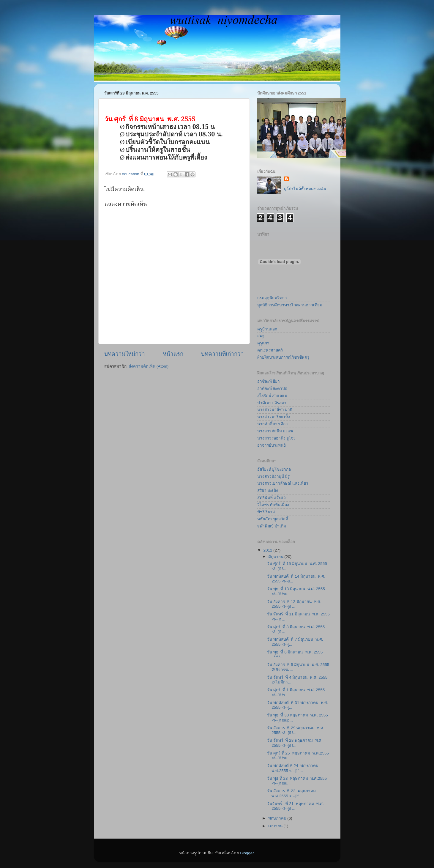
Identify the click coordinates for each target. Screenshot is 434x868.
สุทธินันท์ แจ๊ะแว (272, 498)
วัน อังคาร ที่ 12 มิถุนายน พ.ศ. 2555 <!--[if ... (294, 604)
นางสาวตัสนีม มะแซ (275, 431)
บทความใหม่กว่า (125, 354)
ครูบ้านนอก (267, 329)
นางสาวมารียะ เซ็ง (274, 417)
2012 (268, 550)
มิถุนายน (276, 557)
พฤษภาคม (278, 818)
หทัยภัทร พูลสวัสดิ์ (273, 519)
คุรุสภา (263, 343)
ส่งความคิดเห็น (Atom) (149, 366)
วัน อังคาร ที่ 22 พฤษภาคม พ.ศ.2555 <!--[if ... (292, 793)
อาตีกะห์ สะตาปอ (272, 389)
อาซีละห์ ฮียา (269, 381)
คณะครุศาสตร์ (270, 350)
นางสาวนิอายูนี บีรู (274, 476)
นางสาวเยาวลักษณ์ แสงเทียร (283, 483)
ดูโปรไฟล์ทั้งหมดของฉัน (305, 189)
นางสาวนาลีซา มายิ (275, 410)
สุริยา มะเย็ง (268, 490)
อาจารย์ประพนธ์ (272, 445)
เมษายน (276, 826)
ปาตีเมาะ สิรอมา (272, 403)
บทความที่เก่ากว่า (222, 354)
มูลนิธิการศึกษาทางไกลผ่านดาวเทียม (290, 305)
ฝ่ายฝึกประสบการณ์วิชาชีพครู (283, 357)
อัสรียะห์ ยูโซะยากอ (274, 469)
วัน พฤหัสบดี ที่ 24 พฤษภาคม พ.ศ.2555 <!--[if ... (293, 768)
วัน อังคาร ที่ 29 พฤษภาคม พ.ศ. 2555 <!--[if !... (296, 730)
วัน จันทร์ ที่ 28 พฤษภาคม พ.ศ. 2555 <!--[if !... (295, 743)
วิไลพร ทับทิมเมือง (273, 505)
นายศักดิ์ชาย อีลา (273, 424)
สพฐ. (261, 336)
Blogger (247, 853)
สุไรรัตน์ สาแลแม (272, 396)
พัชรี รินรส (266, 512)
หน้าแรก (173, 354)
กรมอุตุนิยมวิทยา (272, 298)
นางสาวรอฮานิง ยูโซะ (277, 438)
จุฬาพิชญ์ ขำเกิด (272, 526)
